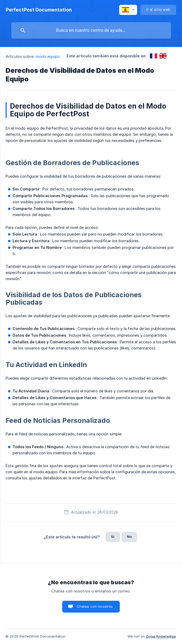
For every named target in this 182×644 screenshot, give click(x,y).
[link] (154, 56)
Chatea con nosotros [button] (95, 606)
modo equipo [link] (48, 56)
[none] (39, 10)
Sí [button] (113, 536)
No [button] (129, 536)
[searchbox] (91, 30)
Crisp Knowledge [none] (161, 636)
